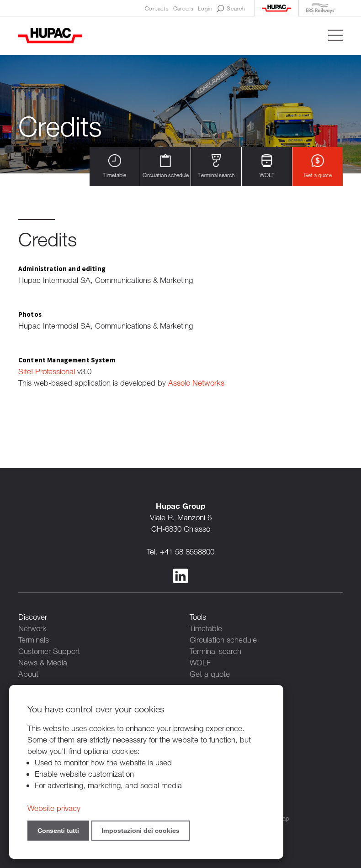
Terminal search (216, 166)
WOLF (267, 166)
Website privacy (54, 808)
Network (32, 628)
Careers (183, 8)
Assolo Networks (196, 383)
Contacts (157, 8)
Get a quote (318, 166)
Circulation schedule (166, 166)
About (28, 674)
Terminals (34, 640)
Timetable (115, 166)
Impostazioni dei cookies (141, 830)
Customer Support (49, 651)
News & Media (43, 662)
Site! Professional (47, 371)
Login (205, 8)
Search (231, 9)
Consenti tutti (58, 830)
